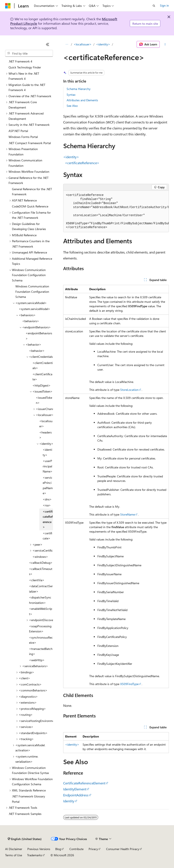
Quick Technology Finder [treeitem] (25, 67)
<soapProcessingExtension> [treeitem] (40, 629)
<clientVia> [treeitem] (37, 580)
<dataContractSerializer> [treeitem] (41, 589)
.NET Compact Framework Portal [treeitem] (30, 143)
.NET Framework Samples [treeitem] (25, 814)
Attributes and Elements (82, 100)
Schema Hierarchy (79, 89)
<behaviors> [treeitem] (31, 321)
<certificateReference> (82, 163)
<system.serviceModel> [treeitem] (34, 309)
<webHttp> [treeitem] (37, 660)
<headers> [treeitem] (45, 435)
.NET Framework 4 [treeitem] (20, 61)
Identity (69, 801)
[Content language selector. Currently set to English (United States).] (25, 839)
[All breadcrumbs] (67, 44)
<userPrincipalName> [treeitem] (48, 466)
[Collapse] (48, 44)
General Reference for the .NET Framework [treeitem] (32, 192)
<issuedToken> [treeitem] (44, 400)
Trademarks (35, 855)
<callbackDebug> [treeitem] (41, 563)
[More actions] (165, 44)
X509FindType (129, 684)
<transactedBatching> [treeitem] (41, 651)
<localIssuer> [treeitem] (46, 424)
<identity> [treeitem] (47, 452)
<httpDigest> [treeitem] (42, 385)
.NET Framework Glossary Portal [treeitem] (29, 799)
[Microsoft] (8, 6)
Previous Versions (39, 849)
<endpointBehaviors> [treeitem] (39, 336)
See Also (72, 106)
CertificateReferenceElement (84, 783)
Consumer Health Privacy (123, 849)
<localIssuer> (83, 44)
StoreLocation (129, 390)
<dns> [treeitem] (47, 499)
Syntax (71, 95)
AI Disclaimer (14, 849)
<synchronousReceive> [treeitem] (41, 640)
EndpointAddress (76, 795)
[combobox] (29, 53)
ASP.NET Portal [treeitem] (18, 131)
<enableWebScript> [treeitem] (41, 611)
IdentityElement (75, 789)
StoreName (128, 514)
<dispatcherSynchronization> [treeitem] (40, 600)
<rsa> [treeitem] (47, 505)
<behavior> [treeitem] (37, 351)
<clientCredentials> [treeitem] (43, 365)
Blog (58, 849)
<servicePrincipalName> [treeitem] (48, 485)
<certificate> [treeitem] (47, 536)
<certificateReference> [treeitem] (48, 519)
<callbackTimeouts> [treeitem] (41, 571)
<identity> (103, 44)
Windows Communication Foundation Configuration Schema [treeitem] (32, 291)
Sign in (164, 5)
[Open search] (154, 6)
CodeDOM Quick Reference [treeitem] (30, 206)
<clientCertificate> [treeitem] (42, 377)
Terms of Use (14, 855)
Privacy (93, 849)
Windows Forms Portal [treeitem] (23, 137)
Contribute (76, 849)
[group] (116, 212)
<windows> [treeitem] (40, 557)
